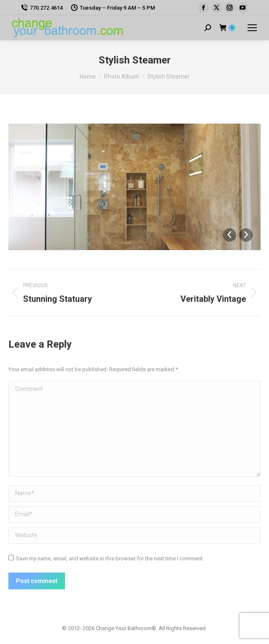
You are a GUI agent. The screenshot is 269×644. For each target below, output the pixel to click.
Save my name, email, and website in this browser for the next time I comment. (110, 558)
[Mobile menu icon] (252, 28)
